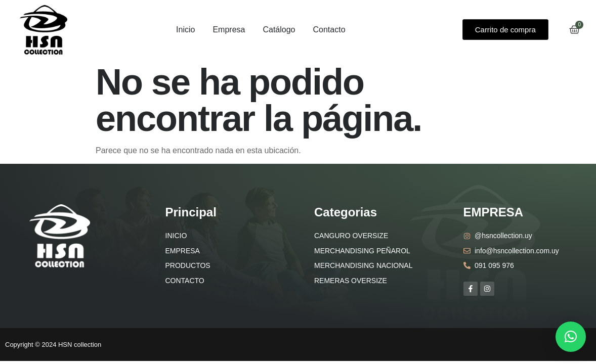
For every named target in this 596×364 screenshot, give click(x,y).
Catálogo (279, 30)
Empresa (229, 30)
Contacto (329, 30)
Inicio (185, 30)
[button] (571, 337)
